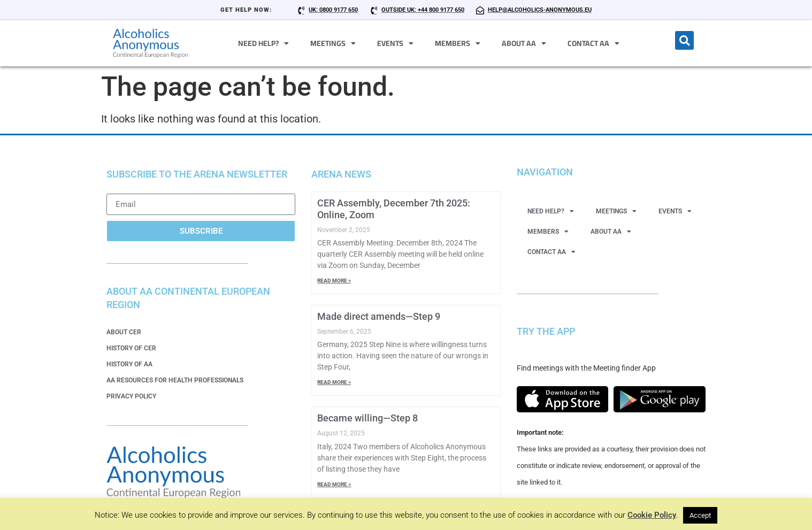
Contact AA (593, 43)
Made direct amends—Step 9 (379, 316)
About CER (124, 332)
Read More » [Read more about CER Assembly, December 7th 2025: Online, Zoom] (334, 281)
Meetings (333, 43)
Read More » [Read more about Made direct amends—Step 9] (334, 382)
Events (395, 43)
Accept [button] (700, 515)
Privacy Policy (131, 396)
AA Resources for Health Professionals (175, 380)
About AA (524, 43)
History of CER (131, 348)
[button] (684, 40)
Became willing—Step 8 (367, 418)
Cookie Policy (652, 515)
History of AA (129, 364)
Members (458, 43)
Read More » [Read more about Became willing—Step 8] (334, 484)
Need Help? (263, 43)
